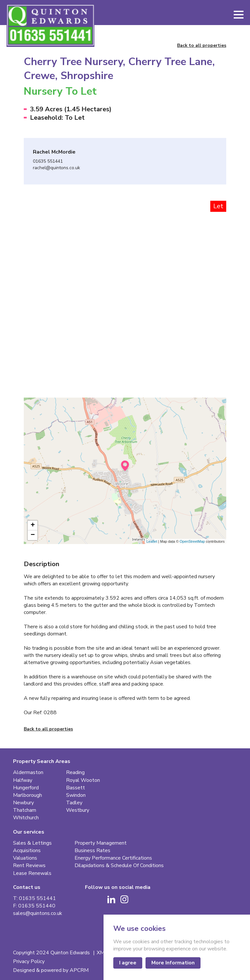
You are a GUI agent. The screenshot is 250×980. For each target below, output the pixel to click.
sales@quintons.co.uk (38, 913)
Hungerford (26, 788)
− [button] (33, 535)
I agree (128, 963)
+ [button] (33, 525)
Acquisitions (27, 851)
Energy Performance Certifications (113, 858)
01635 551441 (48, 162)
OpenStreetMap (192, 541)
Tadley (74, 803)
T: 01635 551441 (35, 898)
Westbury (78, 810)
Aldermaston (28, 773)
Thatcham (25, 810)
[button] (239, 15)
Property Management (101, 843)
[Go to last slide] (42, 271)
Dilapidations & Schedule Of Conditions (119, 866)
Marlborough (28, 795)
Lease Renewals (32, 873)
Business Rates (92, 851)
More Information (173, 963)
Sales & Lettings (32, 843)
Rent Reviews (29, 866)
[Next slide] (208, 271)
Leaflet (152, 541)
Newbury (23, 803)
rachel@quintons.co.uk (56, 168)
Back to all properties (202, 46)
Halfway (23, 780)
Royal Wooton (83, 780)
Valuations (25, 858)
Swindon (76, 795)
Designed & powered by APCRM (51, 970)
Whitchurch (26, 818)
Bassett (76, 788)
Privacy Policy (29, 962)
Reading (75, 773)
